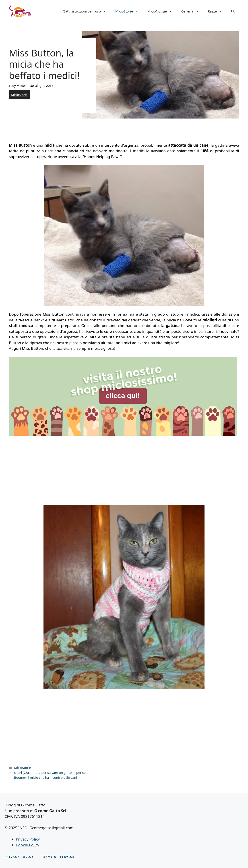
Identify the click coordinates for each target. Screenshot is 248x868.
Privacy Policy (28, 839)
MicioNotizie (162, 11)
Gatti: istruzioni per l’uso (87, 11)
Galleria (192, 11)
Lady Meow (17, 86)
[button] (233, 11)
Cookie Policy (28, 845)
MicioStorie (129, 11)
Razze (217, 11)
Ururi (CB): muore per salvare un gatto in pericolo (51, 773)
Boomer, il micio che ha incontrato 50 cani (45, 777)
